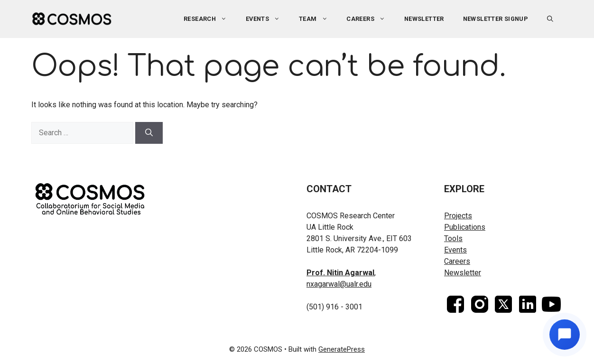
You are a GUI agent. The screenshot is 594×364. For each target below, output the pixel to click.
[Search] (149, 133)
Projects (458, 216)
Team (318, 19)
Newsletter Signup (496, 19)
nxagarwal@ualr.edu (339, 284)
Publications (465, 227)
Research (210, 19)
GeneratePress (342, 349)
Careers (371, 19)
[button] (550, 19)
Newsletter (424, 19)
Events (268, 19)
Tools (453, 238)
